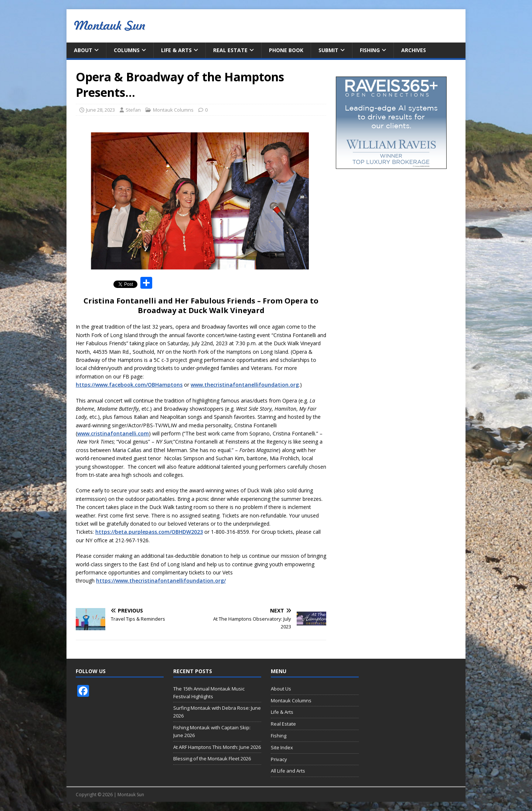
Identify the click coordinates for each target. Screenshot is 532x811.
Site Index (282, 747)
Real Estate (230, 50)
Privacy (279, 759)
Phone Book (286, 50)
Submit (328, 50)
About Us (281, 689)
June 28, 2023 (100, 110)
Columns (127, 50)
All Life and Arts (288, 771)
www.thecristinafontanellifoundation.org (245, 385)
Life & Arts (176, 50)
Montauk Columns (173, 110)
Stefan (133, 110)
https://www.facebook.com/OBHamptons (129, 385)
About (83, 50)
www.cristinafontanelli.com (113, 433)
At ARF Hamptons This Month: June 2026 (217, 747)
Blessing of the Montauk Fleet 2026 (212, 759)
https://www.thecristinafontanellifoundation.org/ (161, 581)
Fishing (370, 50)
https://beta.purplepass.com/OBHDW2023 (149, 532)
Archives (414, 50)
